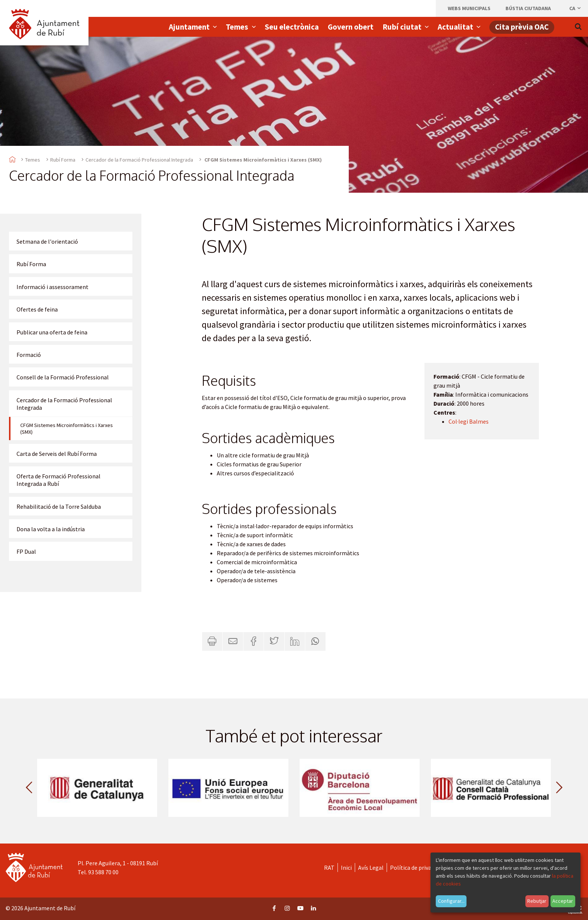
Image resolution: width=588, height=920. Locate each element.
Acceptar (563, 901)
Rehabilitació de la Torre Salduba (59, 506)
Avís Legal (371, 868)
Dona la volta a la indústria (51, 529)
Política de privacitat (417, 868)
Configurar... (451, 901)
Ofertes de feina (37, 309)
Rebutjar (537, 901)
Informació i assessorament (52, 287)
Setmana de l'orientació (47, 241)
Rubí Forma (63, 160)
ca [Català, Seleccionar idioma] (575, 8)
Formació (29, 355)
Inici (346, 868)
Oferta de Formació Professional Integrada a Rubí (58, 480)
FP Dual (26, 551)
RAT (329, 868)
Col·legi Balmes (469, 421)
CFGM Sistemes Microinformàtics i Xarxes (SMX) (67, 429)
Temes (33, 160)
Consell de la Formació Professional (63, 377)
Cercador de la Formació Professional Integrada (139, 160)
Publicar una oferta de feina (52, 332)
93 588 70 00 (103, 872)
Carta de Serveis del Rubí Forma (57, 454)
